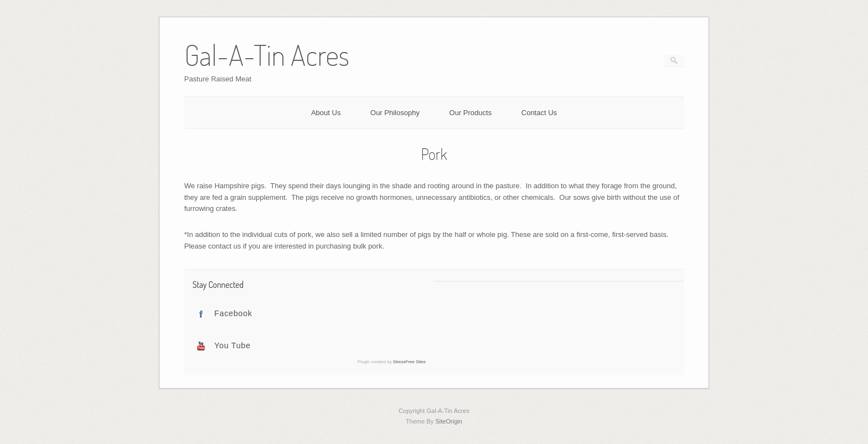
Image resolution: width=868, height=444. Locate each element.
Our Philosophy (395, 113)
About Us (326, 113)
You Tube (232, 345)
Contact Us (539, 113)
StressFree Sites (409, 362)
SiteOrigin (449, 421)
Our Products (471, 113)
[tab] (309, 314)
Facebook (233, 313)
